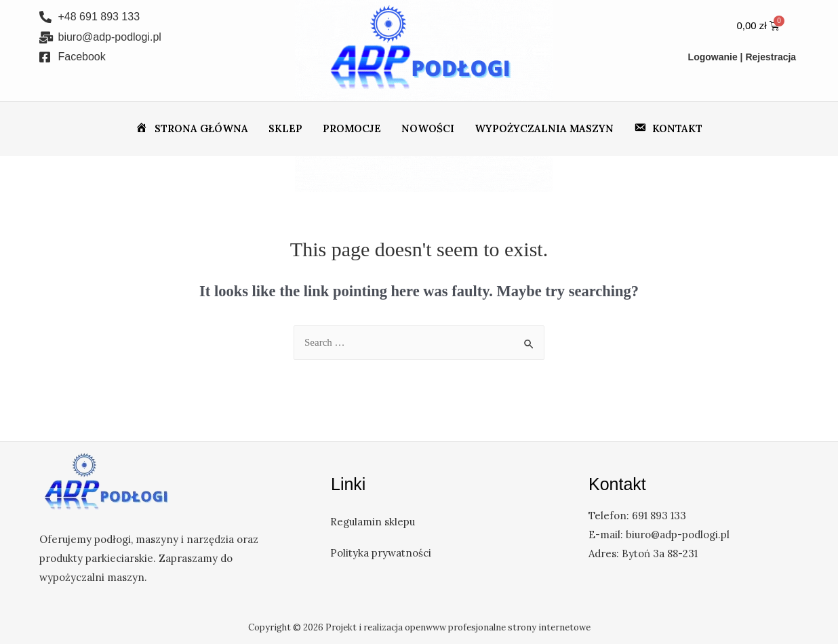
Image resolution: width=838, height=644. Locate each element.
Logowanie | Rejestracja (742, 57)
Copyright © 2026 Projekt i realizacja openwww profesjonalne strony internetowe (419, 627)
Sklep (285, 128)
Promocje (352, 128)
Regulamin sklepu (373, 522)
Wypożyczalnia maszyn (544, 128)
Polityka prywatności (381, 553)
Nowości (428, 128)
